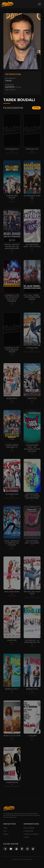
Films (5, 831)
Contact (26, 837)
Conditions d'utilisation (31, 834)
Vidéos (5, 828)
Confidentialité (28, 831)
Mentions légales (29, 828)
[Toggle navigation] (39, 4)
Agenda (6, 834)
